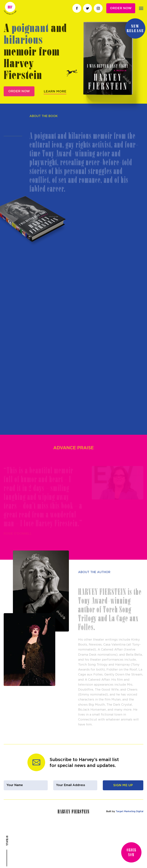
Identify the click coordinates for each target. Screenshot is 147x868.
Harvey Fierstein (10, 8)
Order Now (121, 8)
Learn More (55, 98)
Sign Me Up (123, 785)
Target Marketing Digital (129, 811)
